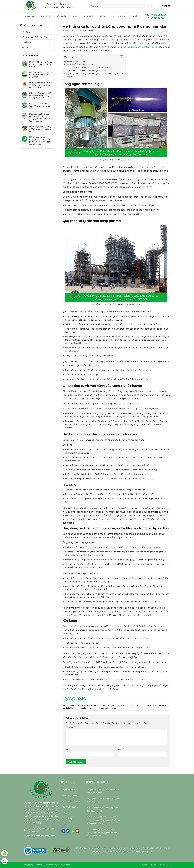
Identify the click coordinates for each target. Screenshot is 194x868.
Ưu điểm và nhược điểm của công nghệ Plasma (86, 71)
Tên (68, 749)
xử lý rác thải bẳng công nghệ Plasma (137, 47)
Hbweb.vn (66, 865)
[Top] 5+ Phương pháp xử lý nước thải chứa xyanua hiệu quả (41, 64)
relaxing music (130, 839)
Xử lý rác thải (91, 705)
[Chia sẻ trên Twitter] (70, 699)
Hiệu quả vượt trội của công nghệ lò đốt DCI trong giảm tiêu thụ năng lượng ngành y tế (40, 117)
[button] (166, 6)
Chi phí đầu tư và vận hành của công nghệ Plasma (87, 67)
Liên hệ (134, 16)
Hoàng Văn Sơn (89, 31)
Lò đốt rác (27, 32)
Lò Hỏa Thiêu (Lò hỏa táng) (35, 37)
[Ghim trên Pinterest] (79, 699)
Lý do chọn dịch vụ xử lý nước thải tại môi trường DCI (40, 129)
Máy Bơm (26, 42)
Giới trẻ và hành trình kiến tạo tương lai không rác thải (41, 106)
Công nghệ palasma (117, 705)
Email (121, 749)
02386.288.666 (159, 15)
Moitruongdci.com (45, 865)
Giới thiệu (46, 16)
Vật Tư (25, 47)
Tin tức (103, 16)
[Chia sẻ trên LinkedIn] (83, 699)
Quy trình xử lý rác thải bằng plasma (81, 64)
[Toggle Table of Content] (120, 57)
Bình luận (70, 727)
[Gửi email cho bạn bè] (74, 699)
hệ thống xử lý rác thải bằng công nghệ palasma (145, 705)
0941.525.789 (158, 18)
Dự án (76, 16)
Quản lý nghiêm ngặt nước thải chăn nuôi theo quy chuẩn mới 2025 (41, 85)
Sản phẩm (62, 16)
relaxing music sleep (133, 842)
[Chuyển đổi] (52, 32)
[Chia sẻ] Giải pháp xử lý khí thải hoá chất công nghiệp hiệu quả (40, 96)
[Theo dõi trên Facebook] (63, 831)
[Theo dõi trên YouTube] (77, 831)
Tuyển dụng (119, 16)
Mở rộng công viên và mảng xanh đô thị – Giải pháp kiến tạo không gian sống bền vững (41, 141)
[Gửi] (151, 6)
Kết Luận (70, 77)
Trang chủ (30, 16)
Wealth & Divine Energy (155, 842)
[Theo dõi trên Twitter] (68, 831)
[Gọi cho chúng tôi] (73, 831)
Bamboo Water (157, 839)
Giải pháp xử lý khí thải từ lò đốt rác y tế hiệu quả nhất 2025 (40, 75)
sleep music (143, 839)
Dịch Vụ (89, 16)
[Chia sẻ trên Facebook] (65, 699)
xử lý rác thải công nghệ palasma (103, 708)
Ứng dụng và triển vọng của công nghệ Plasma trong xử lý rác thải (94, 74)
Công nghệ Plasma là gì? (76, 61)
